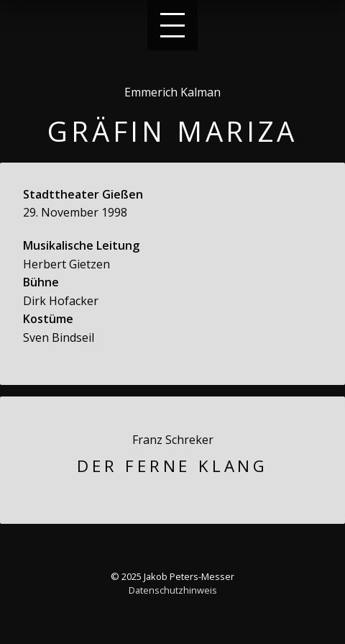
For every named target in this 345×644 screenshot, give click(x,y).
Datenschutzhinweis (173, 590)
